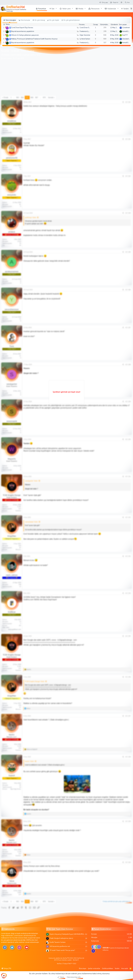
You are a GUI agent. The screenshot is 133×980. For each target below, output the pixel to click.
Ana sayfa (125, 969)
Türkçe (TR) (6, 969)
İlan (53, 9)
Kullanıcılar (112, 9)
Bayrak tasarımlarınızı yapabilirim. (23, 43)
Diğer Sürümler (85, 35)
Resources (95, 9)
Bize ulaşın (83, 969)
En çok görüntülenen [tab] (71, 20)
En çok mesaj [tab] (39, 20)
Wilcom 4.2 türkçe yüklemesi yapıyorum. (25, 35)
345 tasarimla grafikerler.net (60, 946)
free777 (125, 35)
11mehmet (126, 28)
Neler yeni (66, 9)
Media (81, 9)
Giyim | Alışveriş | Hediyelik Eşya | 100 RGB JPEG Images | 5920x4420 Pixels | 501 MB (67, 934)
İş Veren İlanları (85, 39)
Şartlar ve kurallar (94, 969)
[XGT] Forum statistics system (66, 960)
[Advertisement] (66, 78)
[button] (56, 9)
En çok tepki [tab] (53, 20)
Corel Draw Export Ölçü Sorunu (22, 28)
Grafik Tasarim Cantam (58, 942)
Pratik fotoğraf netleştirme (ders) (61, 938)
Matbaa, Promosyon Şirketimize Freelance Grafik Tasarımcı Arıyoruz (34, 39)
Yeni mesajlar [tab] (10, 20)
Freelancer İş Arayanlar (88, 31)
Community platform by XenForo (66, 958)
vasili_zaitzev (7, 58)
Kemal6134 (126, 31)
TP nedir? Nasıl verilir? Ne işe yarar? (62, 950)
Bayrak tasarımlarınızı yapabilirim (23, 31)
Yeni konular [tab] (24, 20)
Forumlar (42, 9)
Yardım (126, 9)
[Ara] (127, 2)
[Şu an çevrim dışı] (6, 27)
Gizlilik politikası (108, 969)
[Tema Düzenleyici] (121, 2)
